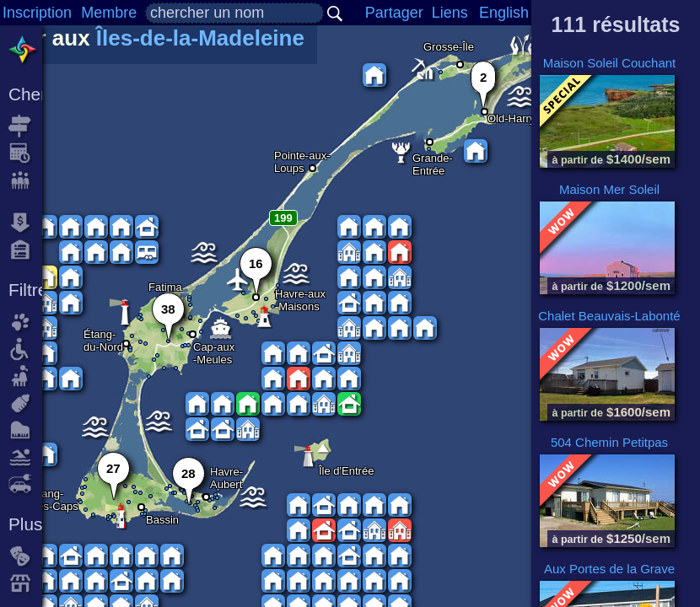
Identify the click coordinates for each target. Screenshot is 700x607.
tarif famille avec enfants (25, 376)
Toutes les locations (25, 51)
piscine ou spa (25, 457)
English (504, 13)
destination (25, 126)
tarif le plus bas (25, 223)
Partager (394, 13)
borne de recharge (25, 484)
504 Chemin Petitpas (609, 442)
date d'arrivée (25, 153)
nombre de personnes (25, 180)
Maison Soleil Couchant (610, 63)
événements (25, 556)
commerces (25, 583)
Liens (450, 13)
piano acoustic (25, 430)
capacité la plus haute (25, 250)
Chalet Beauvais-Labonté (609, 316)
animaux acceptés (25, 322)
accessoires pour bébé (25, 403)
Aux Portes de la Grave (609, 569)
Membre (109, 13)
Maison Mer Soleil (609, 189)
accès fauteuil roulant (25, 349)
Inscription (37, 13)
